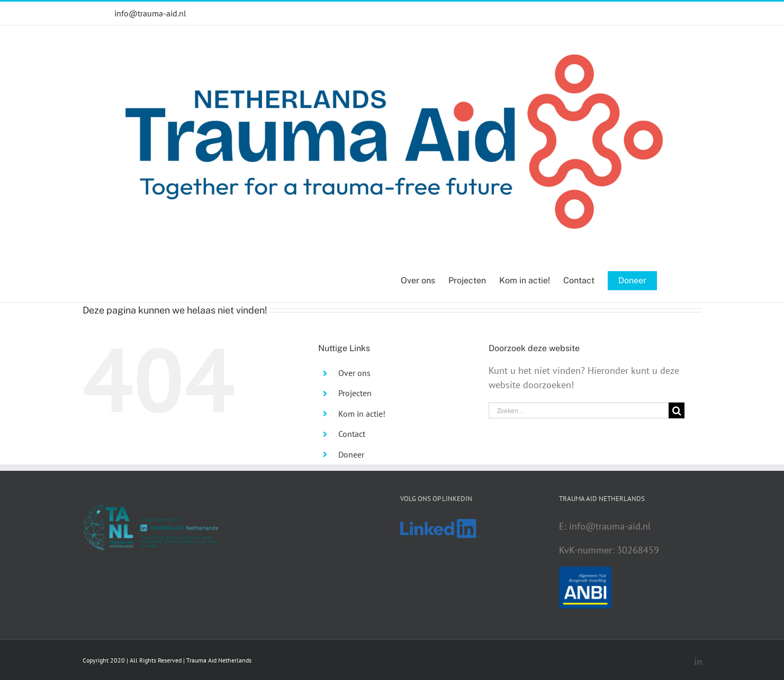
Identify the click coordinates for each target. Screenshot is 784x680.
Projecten (355, 393)
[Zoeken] (677, 410)
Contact (352, 434)
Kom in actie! (362, 414)
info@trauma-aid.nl (150, 13)
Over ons (354, 373)
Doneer (351, 454)
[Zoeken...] (579, 410)
